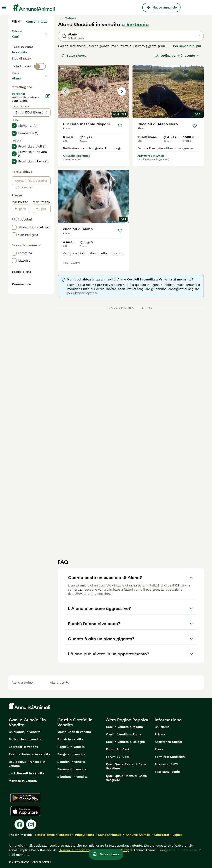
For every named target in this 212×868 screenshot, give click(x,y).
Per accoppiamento (30, 80)
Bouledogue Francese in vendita (27, 764)
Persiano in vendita (72, 769)
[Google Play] (25, 798)
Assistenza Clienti (168, 742)
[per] (44, 330)
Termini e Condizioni (170, 757)
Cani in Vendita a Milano (124, 727)
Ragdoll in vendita (71, 747)
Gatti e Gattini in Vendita (75, 722)
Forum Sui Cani (117, 749)
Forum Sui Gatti (118, 757)
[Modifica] (48, 217)
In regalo (22, 70)
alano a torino (22, 683)
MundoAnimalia (110, 835)
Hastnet (65, 835)
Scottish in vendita (71, 762)
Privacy (160, 734)
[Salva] (120, 126)
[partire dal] (23, 330)
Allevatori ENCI (166, 764)
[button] (94, 91)
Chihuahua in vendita (25, 732)
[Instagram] (31, 824)
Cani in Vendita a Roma (124, 734)
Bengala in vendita (71, 754)
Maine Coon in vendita (74, 732)
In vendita (23, 60)
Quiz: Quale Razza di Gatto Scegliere (126, 778)
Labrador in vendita (23, 747)
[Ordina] (177, 56)
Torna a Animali (25, 31)
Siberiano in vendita (72, 777)
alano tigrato (60, 683)
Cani (16, 41)
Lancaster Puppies (168, 835)
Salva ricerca (74, 56)
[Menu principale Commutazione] (4, 7)
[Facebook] (19, 824)
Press (159, 749)
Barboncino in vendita (25, 739)
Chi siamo (162, 727)
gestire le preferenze (181, 850)
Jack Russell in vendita (26, 773)
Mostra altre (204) (33, 199)
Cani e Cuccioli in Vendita (27, 722)
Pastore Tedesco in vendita (29, 754)
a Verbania (135, 24)
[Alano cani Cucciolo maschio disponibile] (94, 91)
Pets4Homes (45, 835)
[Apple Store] (25, 811)
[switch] (40, 95)
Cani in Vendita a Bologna (125, 742)
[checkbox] (14, 124)
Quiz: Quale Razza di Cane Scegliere (126, 766)
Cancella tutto (37, 22)
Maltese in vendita (23, 781)
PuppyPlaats (84, 835)
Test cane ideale (167, 772)
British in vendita (70, 739)
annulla (42, 104)
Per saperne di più (187, 46)
